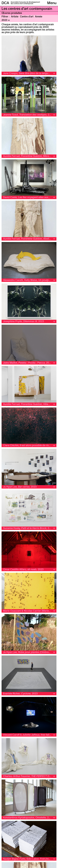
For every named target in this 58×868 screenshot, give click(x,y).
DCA (5, 3)
